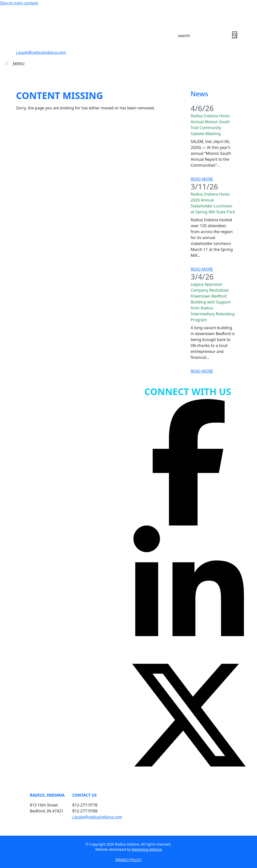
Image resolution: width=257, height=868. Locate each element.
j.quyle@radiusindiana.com (41, 52)
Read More (202, 179)
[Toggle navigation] (15, 64)
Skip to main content (19, 3)
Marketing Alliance (147, 849)
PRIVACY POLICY (128, 860)
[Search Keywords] (200, 36)
